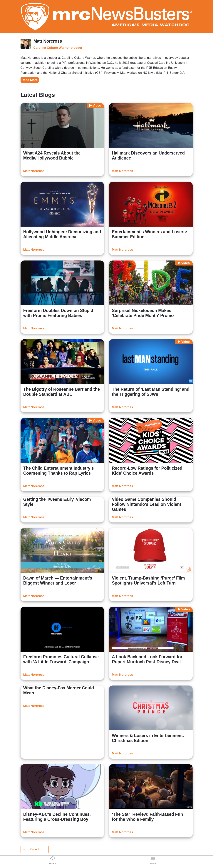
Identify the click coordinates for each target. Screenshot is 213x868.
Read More (30, 80)
